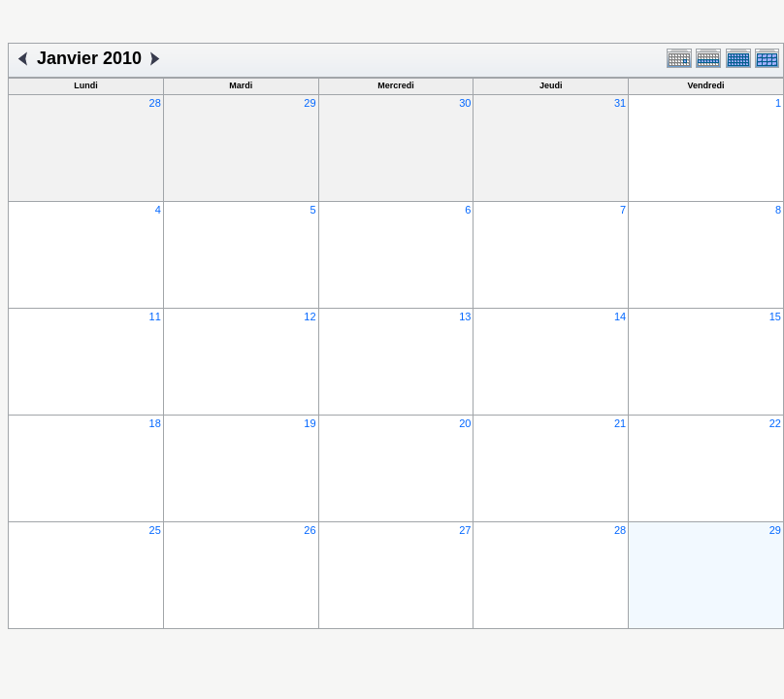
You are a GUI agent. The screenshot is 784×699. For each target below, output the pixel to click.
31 (620, 103)
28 (155, 103)
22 (775, 423)
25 (155, 530)
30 (465, 103)
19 (310, 423)
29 (310, 103)
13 (465, 316)
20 (465, 423)
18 (155, 423)
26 (310, 530)
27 (465, 530)
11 (155, 316)
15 (775, 316)
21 (620, 423)
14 (620, 316)
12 (310, 316)
